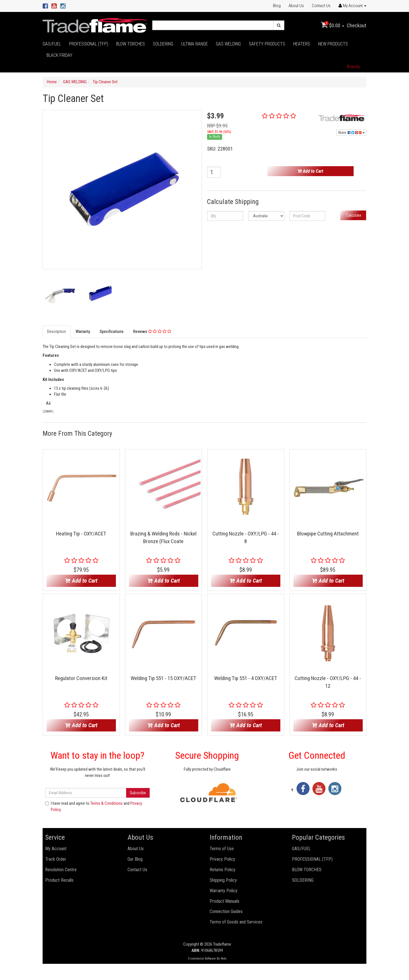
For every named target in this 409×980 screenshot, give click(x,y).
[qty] (225, 216)
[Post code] (307, 216)
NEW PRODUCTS (333, 44)
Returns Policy (223, 870)
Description (57, 331)
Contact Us (321, 6)
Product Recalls (59, 880)
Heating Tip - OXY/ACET (81, 534)
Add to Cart (311, 171)
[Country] (266, 216)
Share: (351, 133)
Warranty (83, 331)
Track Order (56, 859)
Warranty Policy (224, 891)
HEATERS (302, 44)
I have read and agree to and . (94, 806)
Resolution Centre (61, 870)
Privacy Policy (222, 859)
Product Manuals (225, 901)
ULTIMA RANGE (195, 44)
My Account (56, 849)
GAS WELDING (228, 44)
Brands (353, 67)
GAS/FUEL (52, 44)
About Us (296, 6)
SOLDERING (163, 44)
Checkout (357, 25)
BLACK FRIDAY (60, 55)
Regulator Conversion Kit (81, 678)
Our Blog (135, 859)
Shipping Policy (223, 880)
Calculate (353, 215)
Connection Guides (226, 911)
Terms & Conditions (107, 803)
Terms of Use (222, 849)
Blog (277, 6)
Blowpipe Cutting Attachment (328, 534)
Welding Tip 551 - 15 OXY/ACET (163, 678)
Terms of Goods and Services (236, 922)
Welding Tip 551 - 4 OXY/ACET (246, 678)
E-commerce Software (202, 959)
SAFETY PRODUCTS (267, 44)
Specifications (112, 331)
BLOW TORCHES (131, 44)
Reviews (152, 331)
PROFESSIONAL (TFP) (89, 44)
